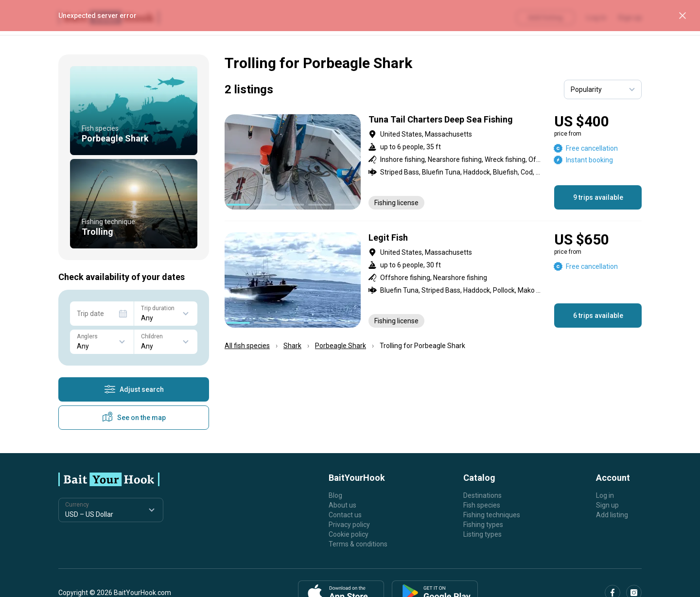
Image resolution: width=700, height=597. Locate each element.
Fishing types (483, 525)
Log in (605, 495)
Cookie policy (349, 534)
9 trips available (598, 197)
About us (342, 505)
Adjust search (134, 389)
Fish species (482, 505)
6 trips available (598, 316)
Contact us (345, 515)
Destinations (482, 495)
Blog (335, 495)
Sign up (607, 505)
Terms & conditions (358, 544)
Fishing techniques (492, 515)
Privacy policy (349, 525)
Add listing (612, 515)
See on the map (134, 418)
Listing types (482, 534)
